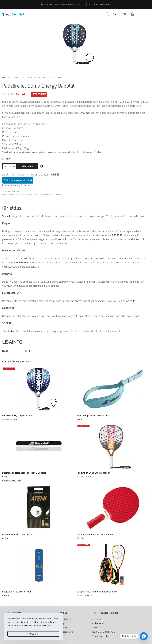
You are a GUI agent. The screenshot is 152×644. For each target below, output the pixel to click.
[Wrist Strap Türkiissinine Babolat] (113, 389)
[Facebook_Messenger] (144, 636)
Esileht (6, 78)
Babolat (28, 351)
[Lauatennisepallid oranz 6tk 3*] (39, 508)
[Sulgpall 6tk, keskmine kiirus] (39, 565)
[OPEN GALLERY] (76, 44)
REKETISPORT (19, 78)
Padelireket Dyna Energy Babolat (94, 473)
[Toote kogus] (10, 166)
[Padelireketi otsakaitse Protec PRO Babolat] (39, 446)
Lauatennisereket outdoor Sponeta (95, 535)
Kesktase (59, 78)
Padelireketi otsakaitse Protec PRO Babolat (24, 473)
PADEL (31, 78)
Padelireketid (44, 78)
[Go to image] (21, 69)
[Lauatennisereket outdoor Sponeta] (113, 508)
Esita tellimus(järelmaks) (18, 180)
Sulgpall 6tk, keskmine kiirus (17, 592)
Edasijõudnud (19, 195)
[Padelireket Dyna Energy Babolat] (113, 446)
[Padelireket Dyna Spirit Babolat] (39, 389)
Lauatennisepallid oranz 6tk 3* (18, 535)
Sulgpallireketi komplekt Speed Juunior (97, 592)
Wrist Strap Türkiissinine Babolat (94, 416)
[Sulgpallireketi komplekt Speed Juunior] (113, 565)
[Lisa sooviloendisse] (42, 166)
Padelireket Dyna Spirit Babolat (18, 416)
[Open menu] (147, 14)
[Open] (115, 14)
